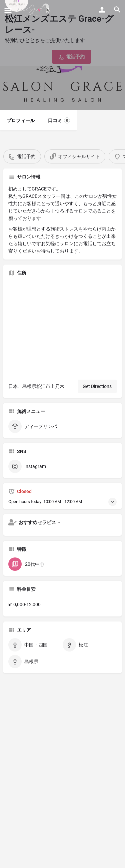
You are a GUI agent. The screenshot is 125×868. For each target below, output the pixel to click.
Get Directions (97, 386)
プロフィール (21, 120)
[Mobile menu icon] (8, 10)
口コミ (59, 120)
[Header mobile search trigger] (117, 10)
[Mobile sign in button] (102, 10)
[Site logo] (35, 10)
